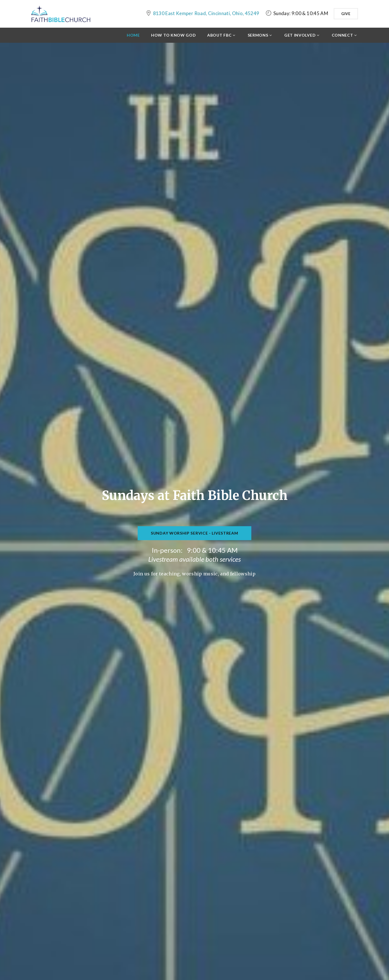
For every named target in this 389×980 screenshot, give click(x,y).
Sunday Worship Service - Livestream (194, 535)
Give (346, 14)
